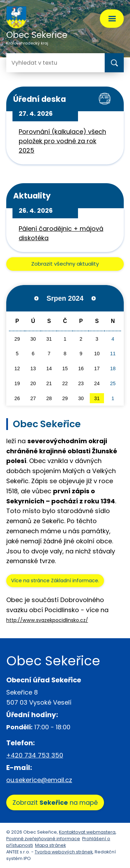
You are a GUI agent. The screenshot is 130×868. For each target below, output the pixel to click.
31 (97, 398)
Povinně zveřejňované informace (43, 839)
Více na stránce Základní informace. (55, 581)
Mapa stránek (50, 845)
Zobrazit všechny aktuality (65, 264)
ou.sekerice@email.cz (39, 780)
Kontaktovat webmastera (87, 832)
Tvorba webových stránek (64, 852)
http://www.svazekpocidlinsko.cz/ (47, 620)
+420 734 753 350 (35, 755)
